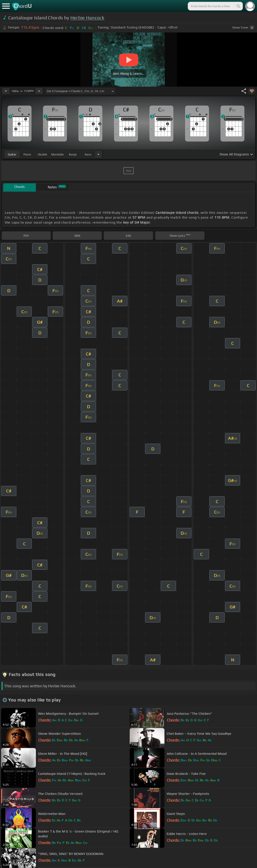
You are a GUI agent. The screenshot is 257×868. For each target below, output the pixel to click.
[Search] (238, 6)
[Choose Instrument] (98, 154)
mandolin (58, 154)
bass (88, 154)
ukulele (42, 154)
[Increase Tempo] (39, 91)
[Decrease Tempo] (6, 91)
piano (27, 154)
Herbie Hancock (87, 18)
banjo (73, 154)
